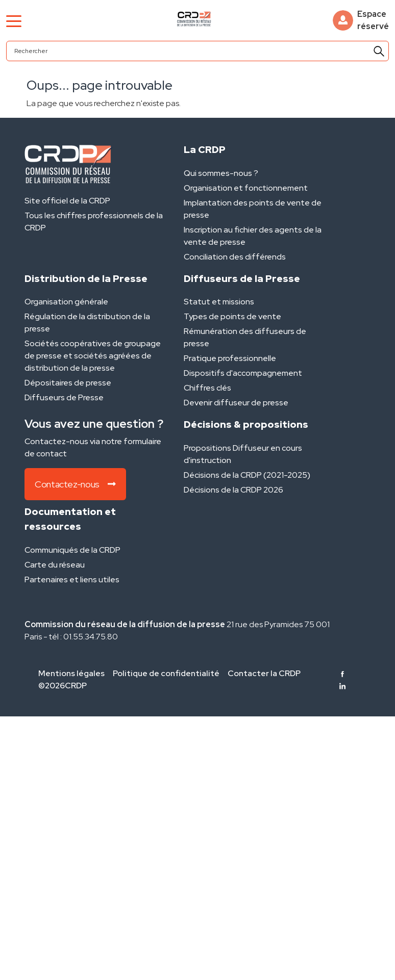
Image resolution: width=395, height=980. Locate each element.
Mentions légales (71, 673)
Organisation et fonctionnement (246, 188)
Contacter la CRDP (264, 673)
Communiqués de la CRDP (72, 550)
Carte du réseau (55, 565)
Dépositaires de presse (68, 383)
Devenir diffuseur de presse (236, 403)
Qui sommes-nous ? (221, 173)
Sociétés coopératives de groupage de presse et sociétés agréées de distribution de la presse (93, 356)
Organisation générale (66, 302)
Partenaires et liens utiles (72, 579)
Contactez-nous (75, 484)
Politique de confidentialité (166, 673)
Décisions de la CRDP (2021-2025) (247, 475)
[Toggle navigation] (14, 20)
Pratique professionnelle (230, 358)
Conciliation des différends (235, 257)
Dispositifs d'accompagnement (243, 373)
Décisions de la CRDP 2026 (233, 490)
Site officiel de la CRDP (67, 201)
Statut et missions (219, 302)
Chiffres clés (207, 388)
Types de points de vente (232, 316)
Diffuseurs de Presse (64, 397)
